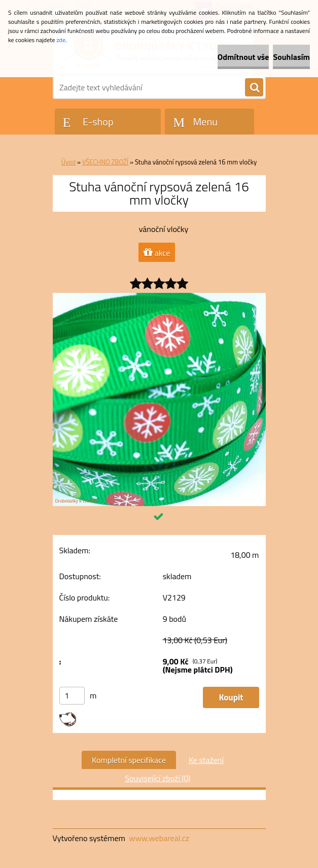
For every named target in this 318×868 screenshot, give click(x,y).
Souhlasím (291, 57)
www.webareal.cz (159, 838)
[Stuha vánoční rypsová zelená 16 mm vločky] (159, 297)
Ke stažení (206, 760)
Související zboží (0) (157, 778)
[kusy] (72, 696)
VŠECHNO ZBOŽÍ (105, 162)
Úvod (68, 162)
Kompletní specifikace (129, 760)
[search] (254, 88)
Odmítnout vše (243, 57)
